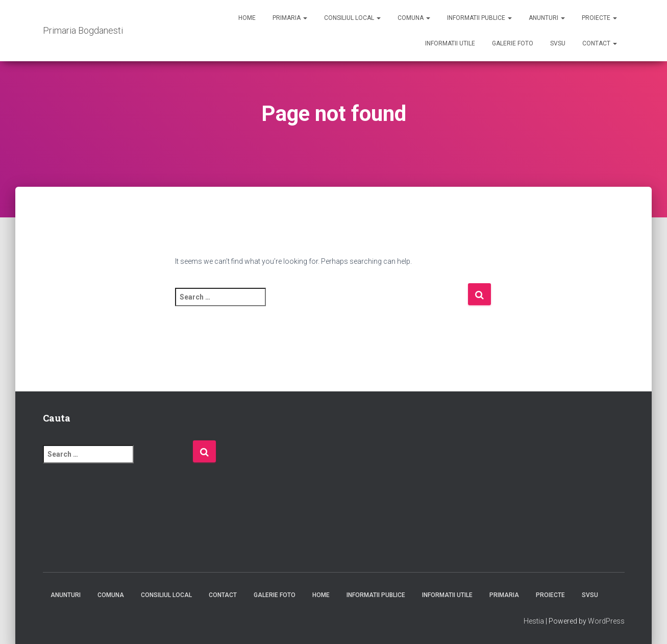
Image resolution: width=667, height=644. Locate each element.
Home (247, 18)
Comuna (414, 18)
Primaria (290, 18)
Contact (600, 43)
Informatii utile (450, 43)
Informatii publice (479, 18)
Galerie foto (513, 43)
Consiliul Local (352, 18)
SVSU (558, 43)
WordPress (606, 621)
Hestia (534, 621)
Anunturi (547, 18)
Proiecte (599, 18)
